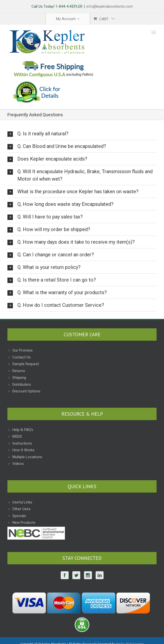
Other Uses (21, 509)
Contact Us (22, 357)
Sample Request (26, 364)
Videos (18, 464)
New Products (24, 523)
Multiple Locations (27, 457)
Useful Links (22, 502)
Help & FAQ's (23, 430)
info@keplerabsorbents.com (110, 6)
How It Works (23, 450)
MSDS (17, 436)
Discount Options (26, 391)
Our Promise (23, 350)
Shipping (19, 378)
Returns (19, 371)
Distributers (22, 384)
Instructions (22, 443)
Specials (19, 516)
